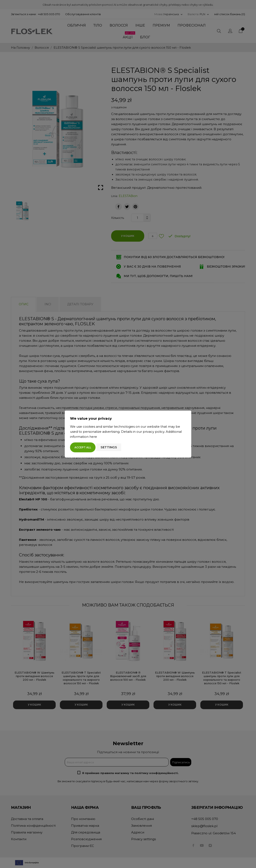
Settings (109, 447)
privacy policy (154, 432)
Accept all (83, 447)
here (93, 437)
